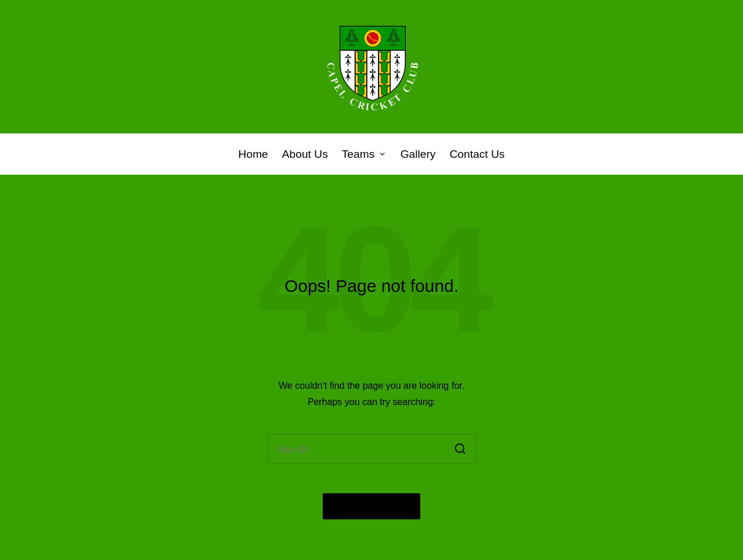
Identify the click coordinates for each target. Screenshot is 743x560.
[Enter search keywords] (371, 449)
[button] (460, 449)
